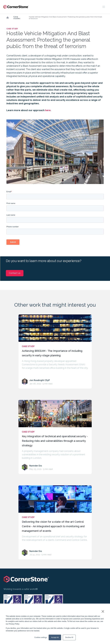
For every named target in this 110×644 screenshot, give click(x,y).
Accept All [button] (55, 637)
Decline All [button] (69, 637)
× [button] (103, 611)
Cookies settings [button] (41, 637)
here (48, 110)
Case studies (17, 18)
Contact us (15, 273)
